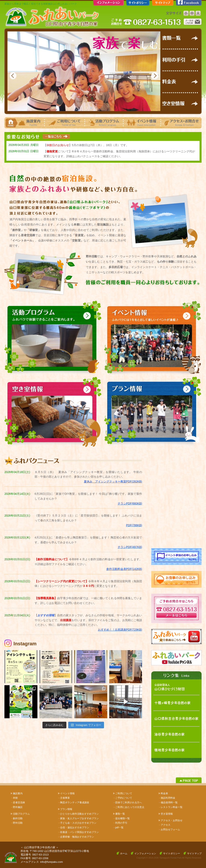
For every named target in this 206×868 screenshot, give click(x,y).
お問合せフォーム (169, 830)
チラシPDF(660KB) (130, 503)
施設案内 (18, 793)
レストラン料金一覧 (170, 807)
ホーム (124, 853)
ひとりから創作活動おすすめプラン (78, 814)
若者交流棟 (18, 803)
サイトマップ (194, 853)
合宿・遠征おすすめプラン (73, 827)
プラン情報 (66, 809)
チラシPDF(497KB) (130, 547)
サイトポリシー (172, 853)
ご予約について (123, 798)
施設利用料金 (167, 798)
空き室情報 (167, 814)
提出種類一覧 (121, 818)
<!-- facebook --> (176, 499)
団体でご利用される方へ (127, 803)
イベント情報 (67, 793)
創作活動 (16, 818)
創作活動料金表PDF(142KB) (124, 569)
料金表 (164, 793)
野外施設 (16, 807)
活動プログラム (21, 814)
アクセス (164, 825)
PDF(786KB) (134, 525)
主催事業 (64, 798)
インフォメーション (145, 853)
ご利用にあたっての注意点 (129, 807)
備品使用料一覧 (168, 803)
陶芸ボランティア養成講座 (73, 803)
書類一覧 (120, 814)
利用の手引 (120, 823)
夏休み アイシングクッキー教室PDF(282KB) (113, 481)
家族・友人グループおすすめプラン (78, 818)
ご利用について (124, 793)
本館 (14, 798)
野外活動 (16, 823)
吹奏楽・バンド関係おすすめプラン (78, 832)
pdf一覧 (118, 827)
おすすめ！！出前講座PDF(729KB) (120, 630)
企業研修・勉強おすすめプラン (76, 837)
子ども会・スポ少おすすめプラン (77, 823)
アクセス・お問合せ (172, 820)
